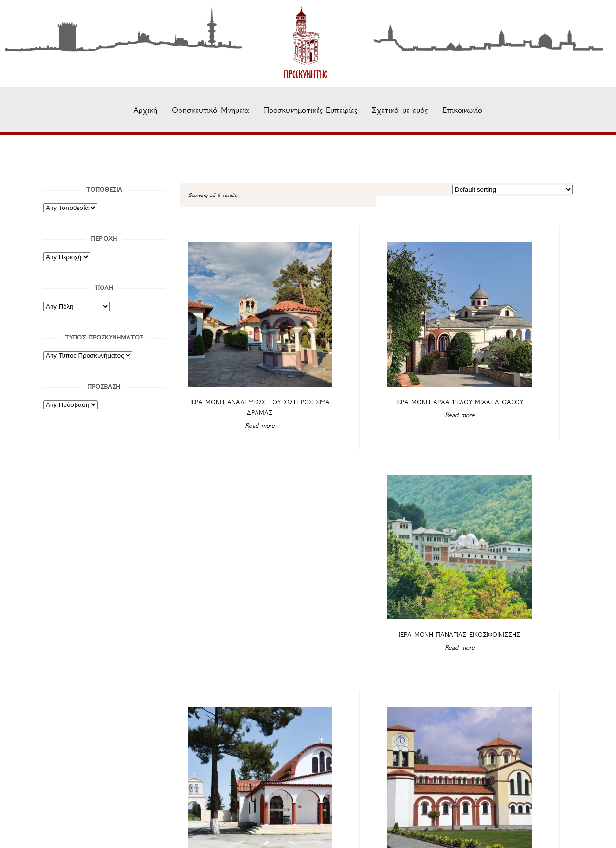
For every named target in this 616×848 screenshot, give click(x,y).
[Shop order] (513, 189)
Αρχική (145, 110)
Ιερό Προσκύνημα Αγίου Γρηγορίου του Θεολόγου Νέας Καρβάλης (376, 577)
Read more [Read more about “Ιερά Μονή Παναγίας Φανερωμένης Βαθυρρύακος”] (232, 590)
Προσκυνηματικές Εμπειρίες (310, 110)
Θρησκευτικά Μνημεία (211, 110)
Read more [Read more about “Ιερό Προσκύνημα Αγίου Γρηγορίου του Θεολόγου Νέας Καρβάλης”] (376, 601)
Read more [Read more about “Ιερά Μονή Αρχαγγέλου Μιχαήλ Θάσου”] (376, 386)
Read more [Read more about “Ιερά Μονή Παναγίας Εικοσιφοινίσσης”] (520, 386)
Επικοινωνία (462, 110)
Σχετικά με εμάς (400, 110)
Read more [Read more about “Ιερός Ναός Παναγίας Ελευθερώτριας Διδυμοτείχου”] (520, 591)
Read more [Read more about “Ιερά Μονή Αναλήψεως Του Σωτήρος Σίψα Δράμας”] (232, 386)
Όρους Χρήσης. (544, 821)
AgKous (374, 834)
